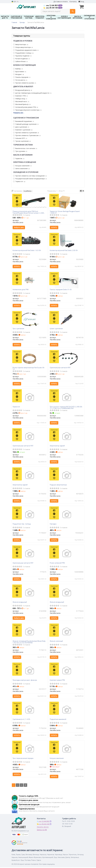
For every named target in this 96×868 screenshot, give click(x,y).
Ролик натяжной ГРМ (57, 563)
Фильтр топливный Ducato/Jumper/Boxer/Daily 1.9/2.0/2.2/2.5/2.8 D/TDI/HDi (29, 642)
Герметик (19, 158)
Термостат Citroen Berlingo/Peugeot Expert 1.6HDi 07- (65, 212)
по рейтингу (28, 191)
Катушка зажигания (22, 166)
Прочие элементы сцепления (26, 133)
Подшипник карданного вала (26, 50)
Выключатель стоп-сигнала (25, 148)
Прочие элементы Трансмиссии (27, 135)
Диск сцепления (21, 127)
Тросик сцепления (22, 141)
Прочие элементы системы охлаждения (30, 176)
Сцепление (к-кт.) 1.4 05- (22, 720)
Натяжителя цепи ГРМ (21, 290)
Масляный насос (21, 101)
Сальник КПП (20, 138)
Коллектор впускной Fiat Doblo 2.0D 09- (64, 251)
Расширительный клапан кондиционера (30, 179)
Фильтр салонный (56, 642)
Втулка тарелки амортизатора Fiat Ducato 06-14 (29, 368)
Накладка (53, 524)
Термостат (19, 181)
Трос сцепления (18, 329)
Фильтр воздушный (20, 602)
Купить (54, 227)
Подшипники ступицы (23, 53)
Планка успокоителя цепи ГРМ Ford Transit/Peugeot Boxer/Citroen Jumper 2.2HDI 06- (28, 212)
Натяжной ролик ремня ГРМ (26, 107)
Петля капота (20, 80)
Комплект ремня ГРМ (57, 681)
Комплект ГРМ (20, 96)
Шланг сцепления (56, 329)
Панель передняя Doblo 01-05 (61, 290)
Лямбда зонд (20, 99)
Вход (81, 2)
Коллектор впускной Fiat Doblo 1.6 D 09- (27, 251)
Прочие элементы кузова (25, 83)
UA (14, 2)
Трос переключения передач (23, 759)
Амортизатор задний (57, 446)
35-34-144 (51, 8)
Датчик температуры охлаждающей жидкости (32, 93)
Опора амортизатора (23, 47)
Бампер (18, 69)
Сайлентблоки (20, 61)
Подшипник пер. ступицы (22, 524)
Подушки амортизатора (58, 485)
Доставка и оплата (61, 2)
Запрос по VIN (42, 830)
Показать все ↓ (19, 113)
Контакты (73, 2)
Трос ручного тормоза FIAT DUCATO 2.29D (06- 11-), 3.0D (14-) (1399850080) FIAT (66, 408)
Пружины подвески (22, 56)
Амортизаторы (21, 44)
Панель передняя (22, 77)
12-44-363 (51, 5)
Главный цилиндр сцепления (26, 124)
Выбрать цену (19, 227)
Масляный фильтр (22, 104)
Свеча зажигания (21, 168)
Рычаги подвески (21, 59)
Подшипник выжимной (58, 720)
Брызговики (20, 71)
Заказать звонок (43, 828)
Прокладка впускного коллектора (27, 110)
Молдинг (18, 74)
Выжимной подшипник (24, 121)
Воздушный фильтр (23, 90)
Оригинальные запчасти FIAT (60, 368)
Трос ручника (20, 151)
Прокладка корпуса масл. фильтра (25, 681)
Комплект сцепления (23, 130)
